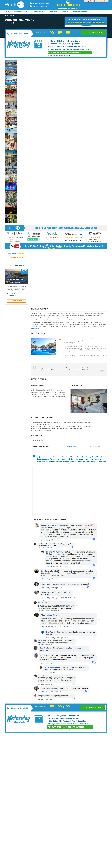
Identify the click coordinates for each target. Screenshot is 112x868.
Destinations (13, 15)
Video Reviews (71, 447)
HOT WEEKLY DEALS (20, 12)
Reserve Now (17, 301)
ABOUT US (54, 12)
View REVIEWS (17, 258)
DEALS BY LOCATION (39, 12)
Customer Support (80, 12)
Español (89, 1)
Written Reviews (95, 446)
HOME (7, 12)
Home (6, 15)
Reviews (65, 12)
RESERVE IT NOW (94, 33)
